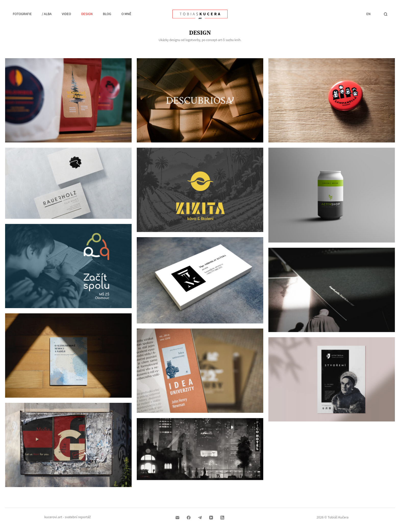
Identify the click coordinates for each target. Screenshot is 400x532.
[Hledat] (386, 14)
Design (87, 14)
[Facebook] (189, 518)
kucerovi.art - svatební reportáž (68, 517)
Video (66, 14)
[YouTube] (211, 518)
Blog (107, 14)
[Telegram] (200, 518)
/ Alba (47, 14)
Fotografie (22, 14)
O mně (126, 14)
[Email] (177, 518)
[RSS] (222, 518)
